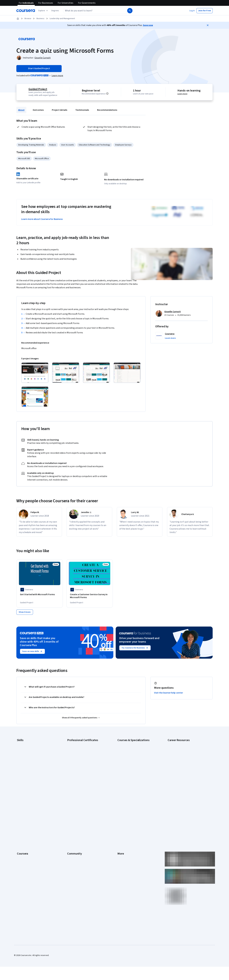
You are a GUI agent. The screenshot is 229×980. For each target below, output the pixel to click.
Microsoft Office (42, 159)
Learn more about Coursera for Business (42, 219)
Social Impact (23, 856)
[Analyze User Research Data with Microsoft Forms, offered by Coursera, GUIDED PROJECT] (189, 596)
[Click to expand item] (35, 373)
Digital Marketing (24, 760)
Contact (121, 826)
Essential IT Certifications (179, 760)
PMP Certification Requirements (182, 773)
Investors (122, 804)
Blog (69, 812)
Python (20, 778)
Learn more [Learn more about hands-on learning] (183, 94)
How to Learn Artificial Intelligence (182, 769)
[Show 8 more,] (25, 611)
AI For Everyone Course (128, 751)
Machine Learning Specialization (131, 773)
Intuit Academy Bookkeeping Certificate (85, 782)
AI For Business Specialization (130, 747)
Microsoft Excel (24, 769)
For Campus (22, 847)
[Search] (130, 11)
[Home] (18, 19)
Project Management (26, 773)
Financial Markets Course (128, 769)
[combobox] (92, 11)
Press (120, 799)
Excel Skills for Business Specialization (134, 765)
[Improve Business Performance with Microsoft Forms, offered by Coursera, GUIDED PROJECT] (139, 596)
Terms (120, 808)
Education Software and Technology (95, 145)
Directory (122, 834)
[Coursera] (26, 11)
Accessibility (123, 821)
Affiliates (121, 839)
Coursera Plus (23, 821)
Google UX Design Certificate (80, 765)
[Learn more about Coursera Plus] (57, 76)
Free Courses (23, 861)
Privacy (121, 812)
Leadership (22, 808)
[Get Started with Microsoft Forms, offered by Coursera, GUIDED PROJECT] (40, 595)
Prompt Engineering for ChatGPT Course (135, 778)
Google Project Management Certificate (85, 760)
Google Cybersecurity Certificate (82, 747)
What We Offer (23, 804)
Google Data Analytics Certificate (82, 751)
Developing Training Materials (31, 145)
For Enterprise (23, 839)
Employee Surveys (123, 145)
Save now (148, 25)
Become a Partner (25, 852)
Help (119, 817)
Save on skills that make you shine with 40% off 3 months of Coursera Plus (39, 641)
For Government (24, 843)
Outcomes (38, 110)
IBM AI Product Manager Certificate (82, 773)
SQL (19, 782)
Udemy (20, 865)
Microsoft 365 (24, 159)
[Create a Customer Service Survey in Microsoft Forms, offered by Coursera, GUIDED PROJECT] (90, 596)
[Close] (208, 25)
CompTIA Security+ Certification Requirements (188, 756)
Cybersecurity (23, 751)
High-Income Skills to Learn (179, 765)
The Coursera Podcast (77, 817)
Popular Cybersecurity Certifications (184, 778)
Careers (20, 812)
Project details (60, 110)
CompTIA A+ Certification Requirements (185, 751)
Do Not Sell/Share (125, 847)
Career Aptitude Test (177, 743)
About (21, 110)
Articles (121, 830)
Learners (71, 799)
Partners (71, 804)
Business (40, 19)
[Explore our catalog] (43, 11)
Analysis (53, 145)
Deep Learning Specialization (130, 760)
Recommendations (107, 110)
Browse (28, 19)
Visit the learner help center (169, 692)
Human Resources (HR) (27, 765)
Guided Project (37, 89)
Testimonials (82, 110)
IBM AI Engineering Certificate (80, 769)
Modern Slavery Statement (129, 843)
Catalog (20, 817)
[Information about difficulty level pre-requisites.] (111, 94)
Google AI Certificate (76, 743)
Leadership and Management (62, 19)
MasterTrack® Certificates (28, 830)
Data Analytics (23, 756)
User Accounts (68, 145)
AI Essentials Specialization (129, 743)
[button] (55, 11)
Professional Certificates (28, 826)
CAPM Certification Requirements (182, 747)
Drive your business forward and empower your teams (139, 639)
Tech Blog (72, 821)
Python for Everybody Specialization (133, 782)
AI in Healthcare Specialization (130, 756)
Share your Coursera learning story (183, 782)
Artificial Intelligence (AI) (27, 747)
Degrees (21, 834)
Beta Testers (73, 808)
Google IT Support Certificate (80, 756)
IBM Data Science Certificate (80, 778)
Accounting (22, 743)
